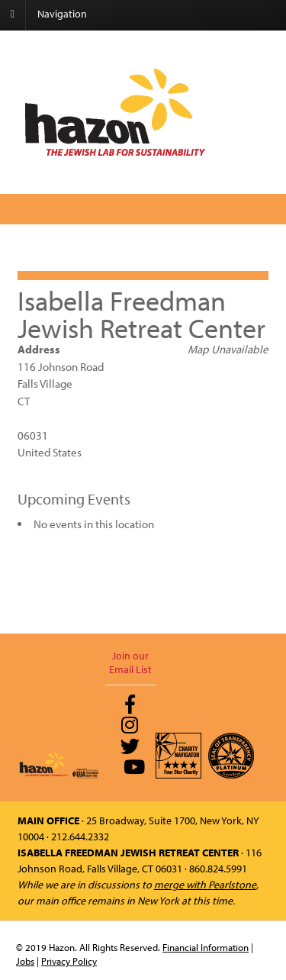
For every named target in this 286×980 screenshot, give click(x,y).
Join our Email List (130, 662)
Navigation (62, 14)
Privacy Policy (69, 961)
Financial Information (206, 947)
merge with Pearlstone (205, 885)
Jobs (25, 961)
